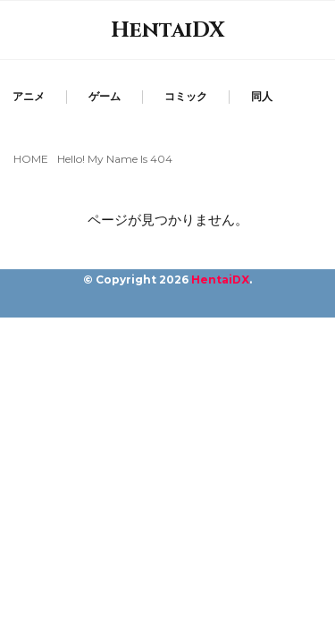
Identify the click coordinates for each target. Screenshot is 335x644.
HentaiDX (168, 30)
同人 (262, 96)
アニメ (29, 96)
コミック (186, 96)
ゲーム (105, 96)
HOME (31, 159)
